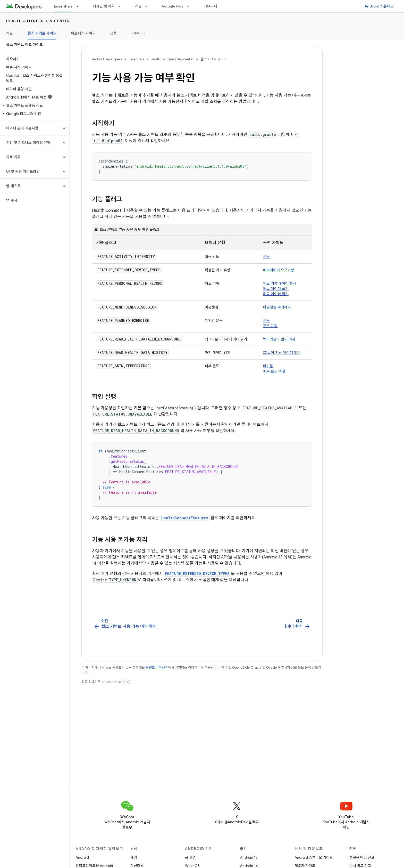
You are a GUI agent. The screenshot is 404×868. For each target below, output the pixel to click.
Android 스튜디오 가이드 (314, 857)
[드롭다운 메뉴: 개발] (149, 6)
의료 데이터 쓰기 (276, 289)
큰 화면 (190, 857)
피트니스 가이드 (83, 33)
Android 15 (249, 857)
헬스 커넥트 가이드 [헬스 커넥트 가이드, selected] (42, 33)
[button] (34, 106)
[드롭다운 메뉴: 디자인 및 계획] (122, 6)
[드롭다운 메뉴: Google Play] (190, 6)
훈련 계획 (270, 326)
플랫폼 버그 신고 (362, 857)
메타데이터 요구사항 (279, 270)
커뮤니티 (210, 6)
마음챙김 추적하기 (277, 307)
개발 (138, 6)
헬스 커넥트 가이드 (214, 59)
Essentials (136, 59)
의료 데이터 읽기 (276, 294)
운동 (266, 257)
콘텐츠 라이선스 (157, 667)
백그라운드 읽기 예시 (279, 339)
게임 (134, 857)
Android (82, 857)
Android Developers (107, 59)
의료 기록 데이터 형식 (280, 283)
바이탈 (268, 366)
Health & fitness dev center (38, 21)
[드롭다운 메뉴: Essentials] (80, 6)
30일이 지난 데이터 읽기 (282, 353)
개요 (10, 33)
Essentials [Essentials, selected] (63, 6)
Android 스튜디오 (379, 6)
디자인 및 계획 (104, 6)
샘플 (113, 33)
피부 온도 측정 (274, 371)
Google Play (173, 6)
